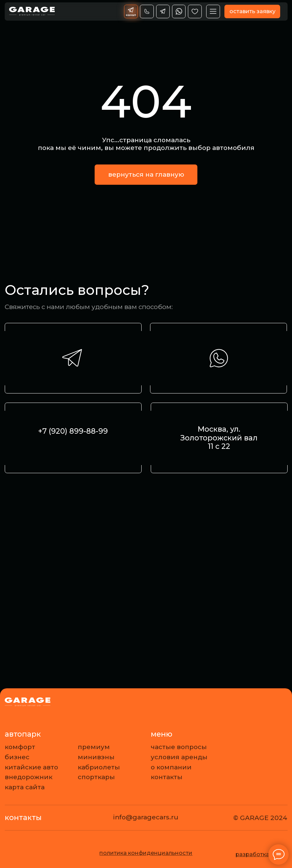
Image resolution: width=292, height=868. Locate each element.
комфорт (20, 747)
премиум (94, 747)
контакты (167, 777)
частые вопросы (179, 747)
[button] (252, 12)
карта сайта (25, 787)
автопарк (23, 734)
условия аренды (179, 757)
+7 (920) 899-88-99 (73, 431)
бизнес (17, 757)
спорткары (96, 777)
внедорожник (29, 777)
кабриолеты (99, 767)
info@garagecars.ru (146, 817)
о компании (171, 767)
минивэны (96, 757)
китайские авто (31, 767)
